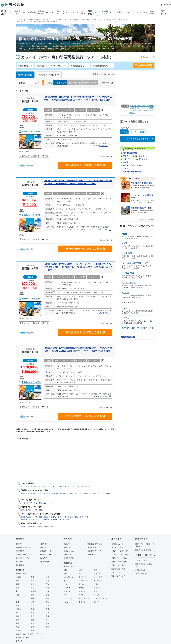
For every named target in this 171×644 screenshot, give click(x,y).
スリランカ (83, 581)
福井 (32, 598)
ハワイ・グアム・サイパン (133, 165)
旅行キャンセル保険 (143, 550)
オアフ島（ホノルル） (29, 486)
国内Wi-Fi (43, 558)
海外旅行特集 (69, 558)
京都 (32, 606)
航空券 (33, 12)
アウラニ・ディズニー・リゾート (43, 503)
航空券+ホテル (18, 12)
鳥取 (32, 613)
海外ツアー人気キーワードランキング (138, 328)
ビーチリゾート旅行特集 (60, 520)
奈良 (32, 609)
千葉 (48, 588)
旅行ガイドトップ (118, 576)
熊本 (32, 627)
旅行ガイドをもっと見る (138, 139)
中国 (65, 574)
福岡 (17, 623)
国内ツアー (20, 544)
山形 (48, 581)
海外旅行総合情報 (130, 153)
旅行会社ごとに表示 (49, 75)
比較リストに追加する (31, 156)
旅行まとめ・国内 (118, 565)
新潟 (32, 595)
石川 (17, 598)
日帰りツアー (45, 544)
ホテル (26, 12)
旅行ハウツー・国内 (119, 558)
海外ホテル (68, 547)
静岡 (48, 598)
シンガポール (69, 577)
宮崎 (48, 627)
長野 (17, 595)
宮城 (32, 581)
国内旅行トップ (22, 574)
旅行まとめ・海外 (118, 569)
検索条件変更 (145, 65)
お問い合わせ (141, 570)
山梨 (48, 591)
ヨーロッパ (140, 156)
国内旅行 (4, 12)
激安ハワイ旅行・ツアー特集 (31, 510)
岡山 (17, 613)
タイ (80, 574)
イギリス (97, 588)
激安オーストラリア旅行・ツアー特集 (35, 520)
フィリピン (83, 577)
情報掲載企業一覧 (128, 337)
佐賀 (32, 623)
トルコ (66, 602)
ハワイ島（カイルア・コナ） (69, 486)
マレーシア (98, 577)
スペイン (67, 595)
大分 (17, 627)
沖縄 (32, 630)
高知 (48, 620)
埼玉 (32, 588)
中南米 (126, 162)
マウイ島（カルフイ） (47, 486)
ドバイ (96, 602)
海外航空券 (92, 547)
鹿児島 (18, 630)
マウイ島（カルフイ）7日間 (77, 493)
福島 (17, 584)
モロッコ (82, 602)
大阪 (48, 606)
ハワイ (66, 584)
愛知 (17, 602)
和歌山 (18, 609)
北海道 (18, 577)
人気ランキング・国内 (120, 551)
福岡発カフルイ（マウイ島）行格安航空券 (37, 527)
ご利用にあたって (146, 57)
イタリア (82, 591)
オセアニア (127, 168)
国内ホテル (44, 547)
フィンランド (69, 598)
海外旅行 (90, 12)
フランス (67, 591)
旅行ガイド (163, 12)
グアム (81, 584)
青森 (32, 577)
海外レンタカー (70, 551)
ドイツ (96, 591)
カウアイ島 (85, 486)
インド (66, 581)
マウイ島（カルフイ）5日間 (31, 493)
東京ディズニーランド (24, 638)
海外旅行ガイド (117, 547)
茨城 (48, 584)
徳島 (17, 620)
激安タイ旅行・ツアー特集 (78, 517)
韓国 (65, 570)
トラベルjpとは (141, 574)
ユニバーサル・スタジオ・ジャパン (29, 634)
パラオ (96, 584)
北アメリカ (143, 159)
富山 (48, 595)
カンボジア (98, 581)
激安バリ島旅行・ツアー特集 (55, 517)
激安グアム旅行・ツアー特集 (31, 517)
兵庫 (48, 609)
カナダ (81, 588)
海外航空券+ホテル (95, 544)
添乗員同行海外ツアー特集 (141, 208)
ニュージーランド (101, 598)
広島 (48, 613)
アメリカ (67, 588)
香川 (48, 616)
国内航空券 (20, 551)
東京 (17, 591)
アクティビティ (72, 12)
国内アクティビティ (23, 558)
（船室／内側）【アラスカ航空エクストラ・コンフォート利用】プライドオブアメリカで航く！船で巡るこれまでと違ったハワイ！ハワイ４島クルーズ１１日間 (78, 267)
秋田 (17, 581)
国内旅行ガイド (117, 544)
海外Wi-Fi (67, 555)
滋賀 (17, 606)
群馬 (17, 588)
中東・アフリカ (129, 159)
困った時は (166, 5)
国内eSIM (19, 562)
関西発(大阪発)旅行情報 (132, 172)
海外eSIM (91, 555)
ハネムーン (25, 503)
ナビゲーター (117, 572)
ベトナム (97, 574)
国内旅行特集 (45, 562)
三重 (32, 602)
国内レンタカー (46, 555)
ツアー (11, 12)
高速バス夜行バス (61, 12)
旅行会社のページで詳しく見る (85, 165)
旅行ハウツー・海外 (119, 562)
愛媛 (32, 620)
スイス (81, 595)
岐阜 (48, 602)
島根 (17, 616)
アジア (126, 156)
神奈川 (33, 591)
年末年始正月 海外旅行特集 (141, 183)
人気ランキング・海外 (120, 555)
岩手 (48, 577)
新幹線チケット (41, 12)
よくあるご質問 (141, 560)
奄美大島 (19, 641)
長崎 (48, 623)
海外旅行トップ (70, 566)
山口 (32, 616)
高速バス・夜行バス (23, 555)
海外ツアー (68, 544)
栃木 (32, 584)
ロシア (96, 595)
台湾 (80, 570)
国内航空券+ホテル (23, 547)
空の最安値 (20, 565)
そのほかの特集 (148, 219)
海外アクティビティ (95, 551)
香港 (95, 570)
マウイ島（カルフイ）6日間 (54, 493)
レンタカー (51, 12)
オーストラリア (85, 598)
